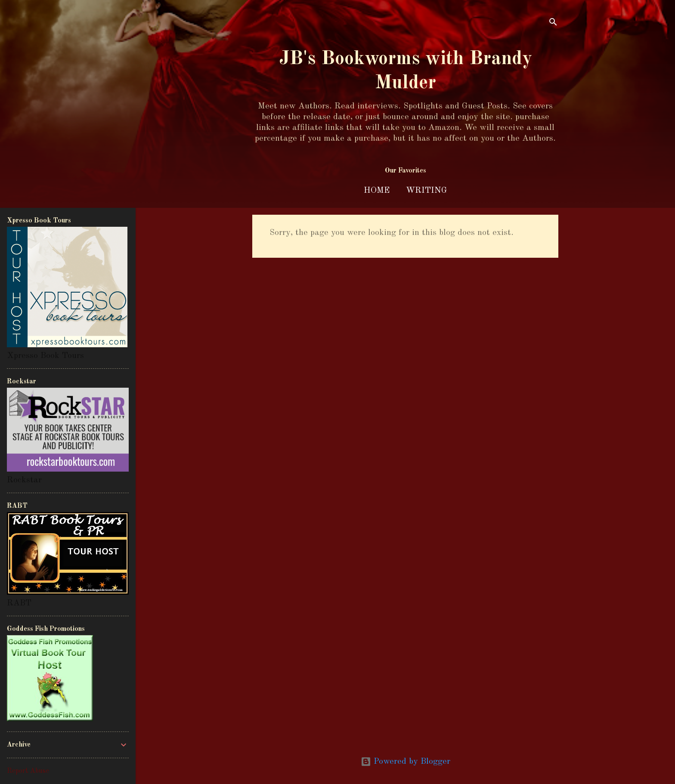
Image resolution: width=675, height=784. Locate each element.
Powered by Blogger (406, 762)
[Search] (553, 23)
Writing (427, 191)
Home (377, 191)
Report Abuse (28, 771)
